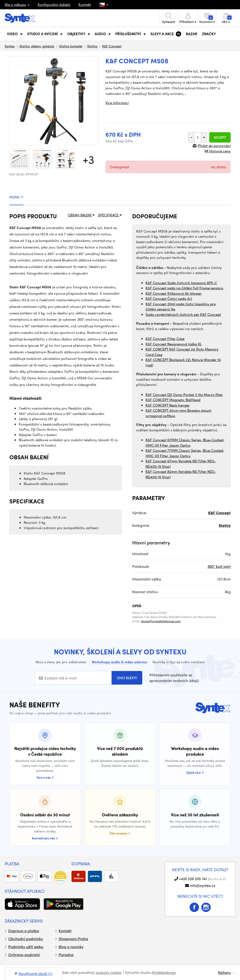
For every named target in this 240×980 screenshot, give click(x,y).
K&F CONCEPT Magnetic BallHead (173, 400)
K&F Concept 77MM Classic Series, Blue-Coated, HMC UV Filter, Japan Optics (185, 453)
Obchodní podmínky (26, 939)
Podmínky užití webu (26, 947)
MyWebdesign (164, 972)
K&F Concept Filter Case (165, 339)
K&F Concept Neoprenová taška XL (174, 344)
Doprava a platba (24, 931)
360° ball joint (219, 566)
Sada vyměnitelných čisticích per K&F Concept (183, 314)
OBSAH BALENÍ (81, 215)
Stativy (92, 46)
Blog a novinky (71, 947)
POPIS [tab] (16, 197)
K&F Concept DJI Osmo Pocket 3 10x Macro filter (184, 395)
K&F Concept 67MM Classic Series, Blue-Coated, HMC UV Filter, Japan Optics (185, 443)
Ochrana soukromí (24, 955)
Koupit (220, 137)
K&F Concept (112, 46)
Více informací (117, 103)
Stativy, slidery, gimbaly (37, 46)
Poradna (66, 955)
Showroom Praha (73, 939)
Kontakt (85, 4)
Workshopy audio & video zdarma (119, 662)
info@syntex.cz (203, 885)
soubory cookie (108, 972)
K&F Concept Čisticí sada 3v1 (169, 298)
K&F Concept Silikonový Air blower (174, 293)
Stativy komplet (71, 46)
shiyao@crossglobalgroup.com (161, 621)
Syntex (10, 46)
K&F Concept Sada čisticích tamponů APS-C (181, 283)
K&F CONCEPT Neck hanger (168, 405)
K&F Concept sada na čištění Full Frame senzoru (184, 288)
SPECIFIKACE (110, 215)
